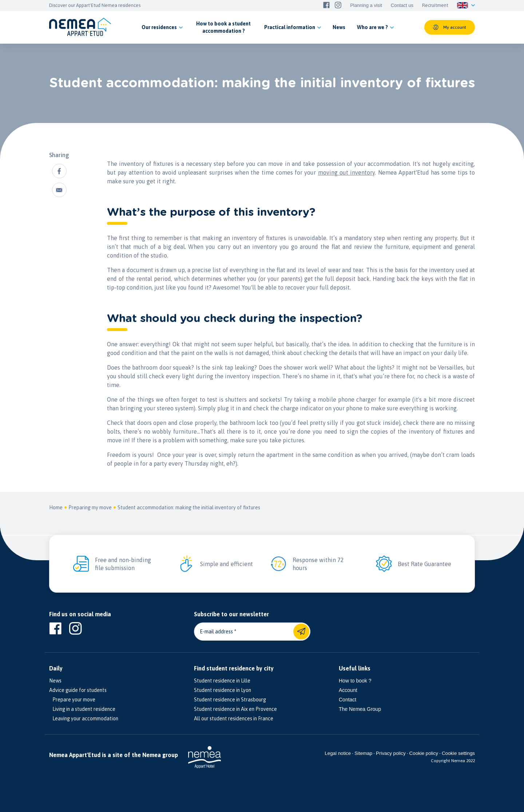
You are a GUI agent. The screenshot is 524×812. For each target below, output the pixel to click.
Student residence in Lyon (223, 690)
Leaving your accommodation (84, 719)
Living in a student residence (82, 709)
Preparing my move (90, 507)
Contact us (402, 5)
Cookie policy (424, 753)
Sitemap (363, 753)
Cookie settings (458, 753)
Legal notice (338, 753)
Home (56, 507)
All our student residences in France (234, 719)
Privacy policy (391, 753)
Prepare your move (72, 700)
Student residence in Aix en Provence (235, 709)
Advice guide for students (78, 690)
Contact (348, 700)
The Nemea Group (360, 709)
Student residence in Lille (222, 681)
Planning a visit (366, 5)
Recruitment (435, 5)
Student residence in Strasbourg (230, 700)
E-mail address (216, 632)
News (55, 681)
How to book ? (355, 681)
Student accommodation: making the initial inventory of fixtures (189, 507)
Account (348, 690)
